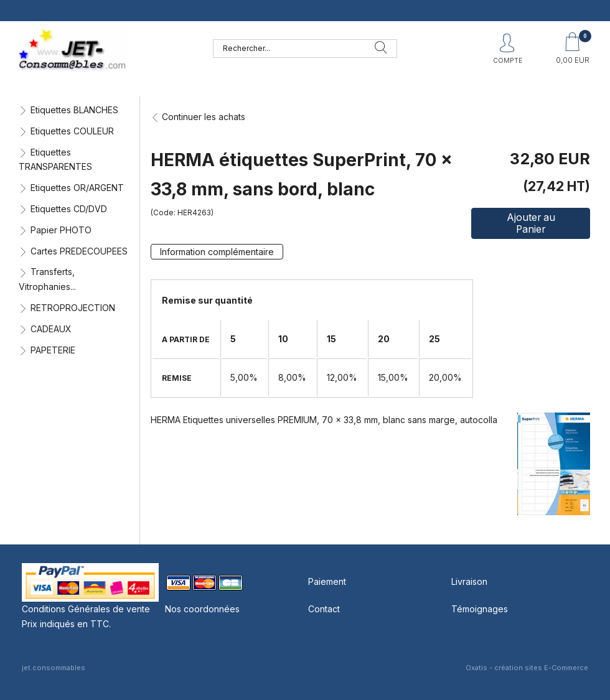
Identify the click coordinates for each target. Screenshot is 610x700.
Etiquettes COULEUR (72, 131)
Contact (324, 609)
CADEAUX (51, 329)
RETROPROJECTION (73, 308)
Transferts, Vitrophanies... (47, 279)
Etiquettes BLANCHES (74, 110)
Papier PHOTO (61, 230)
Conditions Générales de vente (86, 609)
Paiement (327, 581)
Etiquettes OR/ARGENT (77, 188)
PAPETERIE (53, 350)
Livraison (469, 581)
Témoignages (480, 609)
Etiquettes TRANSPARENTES (55, 160)
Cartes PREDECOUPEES (79, 251)
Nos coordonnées (202, 609)
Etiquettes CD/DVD (69, 209)
